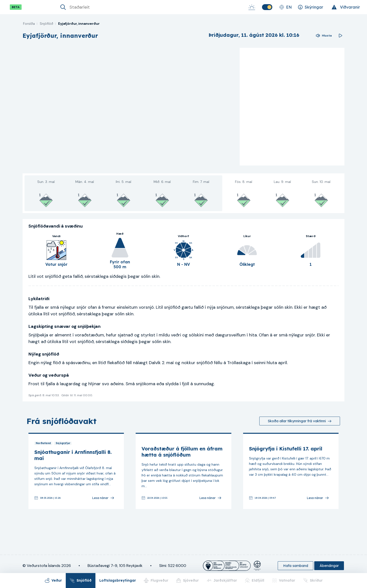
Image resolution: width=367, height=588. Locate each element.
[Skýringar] (310, 7)
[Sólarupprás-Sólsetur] (252, 7)
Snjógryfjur (63, 443)
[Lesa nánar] (103, 498)
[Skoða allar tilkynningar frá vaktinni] (300, 421)
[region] (129, 107)
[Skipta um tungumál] (285, 7)
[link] (76, 471)
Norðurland (43, 443)
